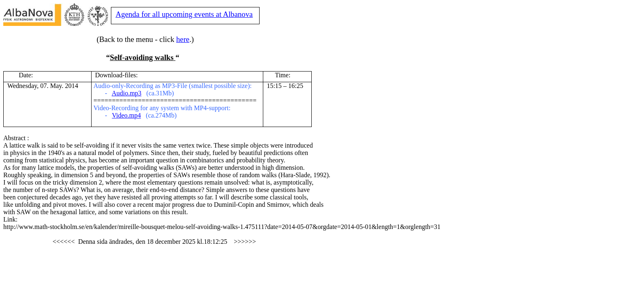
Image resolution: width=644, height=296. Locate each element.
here (183, 39)
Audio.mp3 (126, 93)
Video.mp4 (126, 115)
